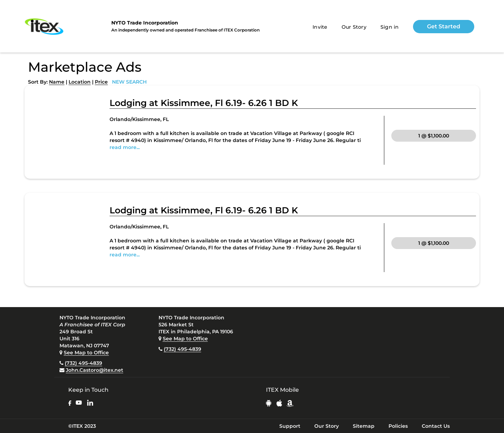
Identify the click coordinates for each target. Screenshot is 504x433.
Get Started (444, 26)
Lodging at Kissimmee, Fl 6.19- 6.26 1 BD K (204, 103)
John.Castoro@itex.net (94, 370)
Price (101, 82)
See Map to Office (86, 353)
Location (80, 82)
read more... (125, 147)
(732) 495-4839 (83, 363)
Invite (320, 27)
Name (57, 82)
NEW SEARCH (129, 82)
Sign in (390, 27)
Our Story (354, 27)
